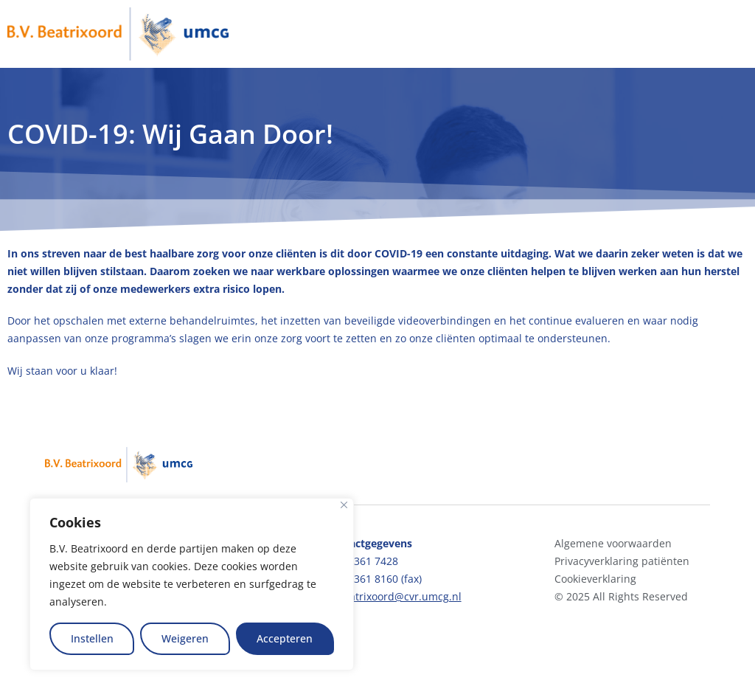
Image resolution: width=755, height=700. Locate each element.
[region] (192, 584)
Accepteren (285, 638)
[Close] (344, 505)
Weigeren (185, 638)
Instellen (92, 638)
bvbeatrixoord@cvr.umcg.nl (393, 596)
